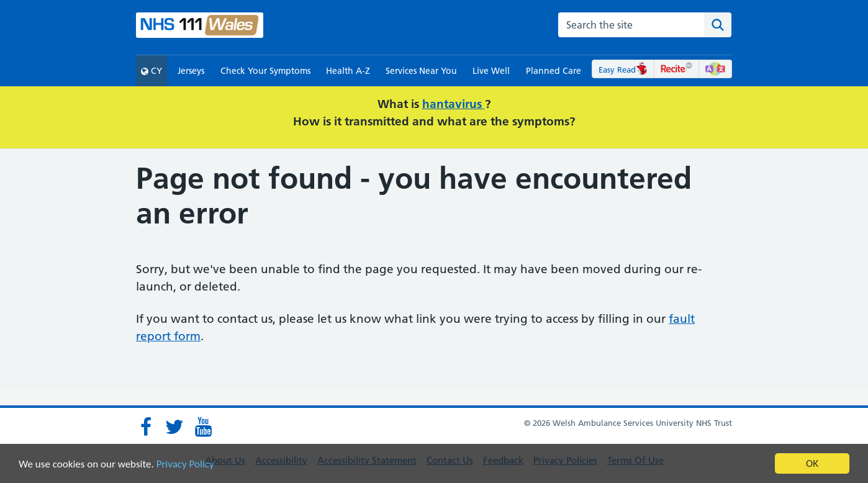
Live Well (491, 71)
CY (151, 71)
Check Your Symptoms (265, 71)
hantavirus (454, 104)
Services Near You (421, 71)
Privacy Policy (185, 464)
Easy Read (623, 70)
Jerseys (191, 71)
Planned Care (554, 71)
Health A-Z (348, 71)
